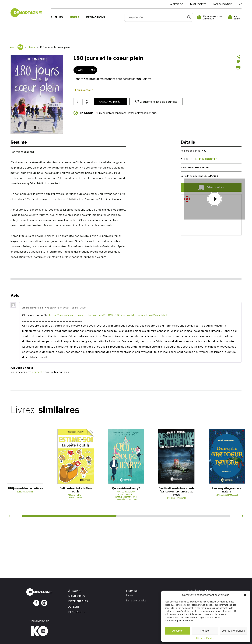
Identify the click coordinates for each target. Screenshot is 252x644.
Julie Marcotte (206, 159)
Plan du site (77, 612)
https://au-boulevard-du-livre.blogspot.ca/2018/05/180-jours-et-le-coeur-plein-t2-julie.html (108, 315)
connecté (38, 372)
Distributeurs (78, 601)
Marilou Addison (126, 492)
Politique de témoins (204, 638)
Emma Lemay (76, 498)
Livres (75, 17)
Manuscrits (198, 4)
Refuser (205, 631)
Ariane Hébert (76, 495)
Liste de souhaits (136, 600)
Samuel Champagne (126, 497)
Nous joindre (223, 4)
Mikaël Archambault (227, 495)
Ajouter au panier (110, 102)
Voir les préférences (233, 631)
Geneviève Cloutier (126, 500)
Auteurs (57, 17)
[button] (245, 595)
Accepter (178, 631)
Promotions (96, 17)
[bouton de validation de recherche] (189, 17)
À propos (177, 4)
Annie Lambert (126, 494)
